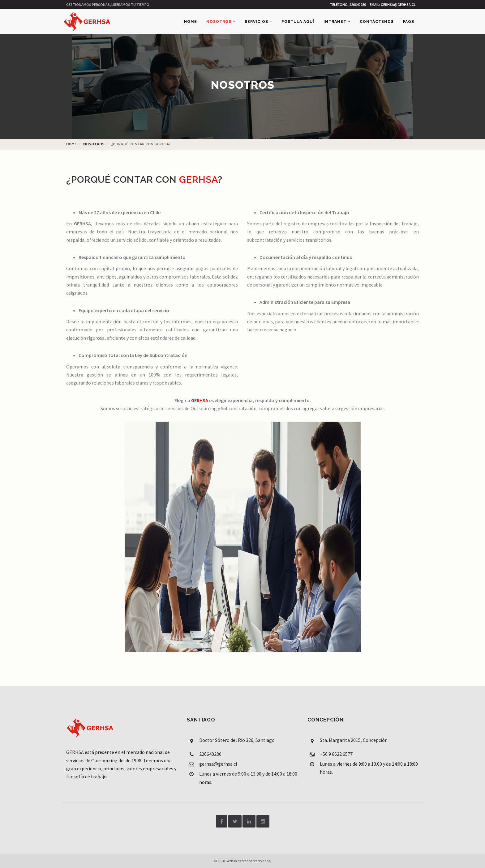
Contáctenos (377, 22)
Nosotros (221, 22)
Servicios (258, 22)
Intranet (337, 22)
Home (191, 22)
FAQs (409, 22)
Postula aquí (298, 22)
